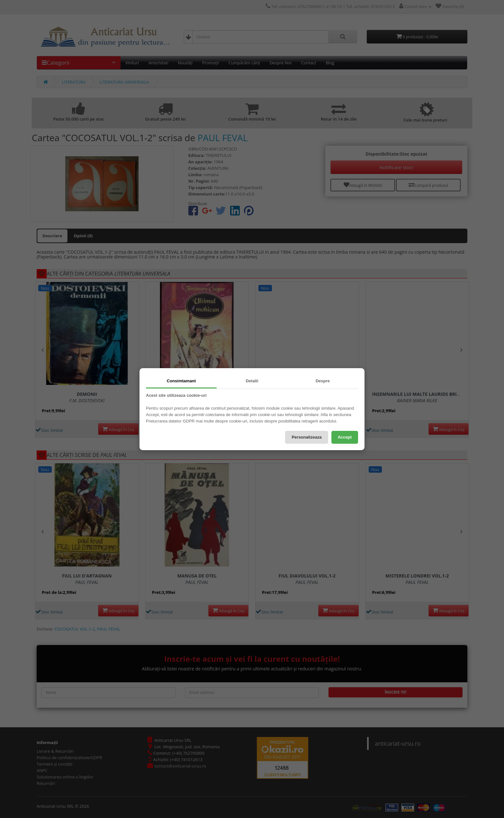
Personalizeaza (306, 437)
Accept (345, 437)
